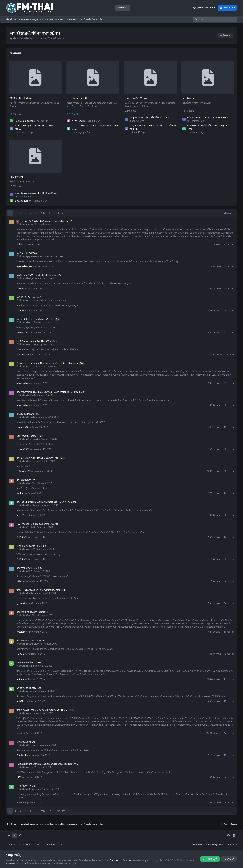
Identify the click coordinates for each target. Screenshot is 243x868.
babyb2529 (33, 644)
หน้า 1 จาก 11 (64, 213)
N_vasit (31, 461)
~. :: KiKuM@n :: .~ (36, 366)
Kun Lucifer (22, 755)
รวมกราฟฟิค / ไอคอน (137, 98)
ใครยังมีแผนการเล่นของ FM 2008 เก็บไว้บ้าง (36, 193)
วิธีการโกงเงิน (79, 121)
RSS (62, 844)
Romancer (32, 745)
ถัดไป (43, 213)
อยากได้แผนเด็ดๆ (23, 201)
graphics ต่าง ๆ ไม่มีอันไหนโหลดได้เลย (148, 118)
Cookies (51, 844)
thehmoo (193, 132)
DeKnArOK (22, 537)
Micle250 (21, 515)
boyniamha (22, 383)
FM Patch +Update (21, 98)
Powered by (222, 844)
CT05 (30, 571)
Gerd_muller (33, 439)
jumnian (38, 201)
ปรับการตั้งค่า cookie (16, 864)
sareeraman (193, 121)
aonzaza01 (21, 132)
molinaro (32, 691)
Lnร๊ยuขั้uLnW (23, 471)
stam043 (134, 121)
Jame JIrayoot (23, 332)
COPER (91, 121)
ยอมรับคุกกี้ (210, 859)
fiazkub (41, 121)
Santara (20, 493)
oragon (31, 713)
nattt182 (32, 344)
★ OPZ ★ (21, 701)
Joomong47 (22, 427)
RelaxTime (33, 417)
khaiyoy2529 (23, 449)
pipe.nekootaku (35, 256)
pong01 (31, 549)
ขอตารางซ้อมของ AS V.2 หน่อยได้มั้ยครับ (207, 118)
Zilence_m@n (34, 789)
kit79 (19, 777)
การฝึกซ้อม (189, 98)
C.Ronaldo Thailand (37, 300)
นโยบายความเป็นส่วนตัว (121, 860)
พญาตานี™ (33, 224)
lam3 (30, 322)
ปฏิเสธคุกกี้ (229, 859)
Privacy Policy (25, 844)
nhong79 (32, 767)
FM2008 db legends (25, 121)
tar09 (19, 802)
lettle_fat (21, 581)
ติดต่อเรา (40, 844)
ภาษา (12, 844)
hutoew (20, 679)
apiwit (20, 733)
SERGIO (20, 654)
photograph (80, 132)
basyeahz (32, 278)
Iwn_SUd (32, 483)
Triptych (31, 527)
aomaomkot (23, 354)
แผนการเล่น (16, 177)
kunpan (31, 666)
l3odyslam (33, 593)
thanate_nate (34, 505)
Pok (18, 244)
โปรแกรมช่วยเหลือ (78, 98)
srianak (20, 288)
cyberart (21, 603)
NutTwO (31, 395)
